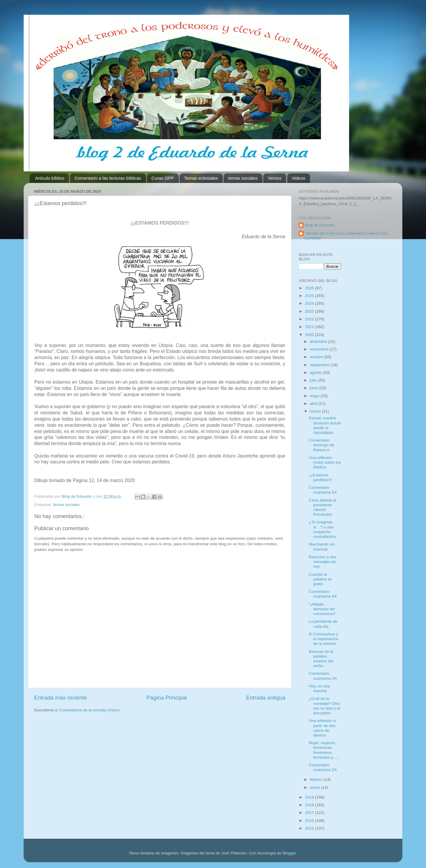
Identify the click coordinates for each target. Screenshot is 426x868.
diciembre (319, 341)
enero (315, 787)
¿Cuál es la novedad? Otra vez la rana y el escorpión (325, 706)
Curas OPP (163, 178)
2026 (310, 288)
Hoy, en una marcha (319, 688)
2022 (310, 319)
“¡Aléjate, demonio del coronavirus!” (323, 609)
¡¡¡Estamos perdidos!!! (320, 477)
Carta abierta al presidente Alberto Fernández (322, 507)
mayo (315, 396)
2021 (310, 327)
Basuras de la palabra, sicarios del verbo (321, 659)
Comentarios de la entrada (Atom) (89, 710)
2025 (310, 296)
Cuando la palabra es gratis (320, 579)
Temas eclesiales (201, 178)
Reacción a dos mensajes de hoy (323, 562)
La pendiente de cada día (323, 624)
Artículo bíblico (50, 178)
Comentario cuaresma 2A (323, 767)
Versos (275, 178)
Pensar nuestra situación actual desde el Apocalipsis (325, 425)
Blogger (289, 853)
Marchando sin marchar (322, 547)
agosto (316, 373)
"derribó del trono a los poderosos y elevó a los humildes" (346, 236)
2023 (310, 311)
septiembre (320, 365)
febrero (317, 779)
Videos (298, 178)
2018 (310, 805)
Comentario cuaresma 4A (323, 594)
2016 (310, 821)
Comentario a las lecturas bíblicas (108, 178)
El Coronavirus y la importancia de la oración (323, 639)
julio (314, 380)
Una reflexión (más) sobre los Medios (325, 462)
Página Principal (167, 698)
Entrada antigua (266, 698)
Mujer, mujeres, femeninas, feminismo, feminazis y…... (325, 750)
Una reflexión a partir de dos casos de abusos (322, 728)
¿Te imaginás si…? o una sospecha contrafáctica (322, 529)
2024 (310, 303)
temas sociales (243, 178)
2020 (310, 335)
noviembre (320, 349)
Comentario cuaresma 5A (323, 490)
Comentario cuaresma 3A (323, 676)
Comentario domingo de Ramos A (322, 445)
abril (314, 404)
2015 (310, 828)
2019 (310, 797)
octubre (317, 357)
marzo (316, 411)
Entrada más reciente (61, 698)
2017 (310, 813)
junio (314, 388)
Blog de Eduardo (320, 225)
